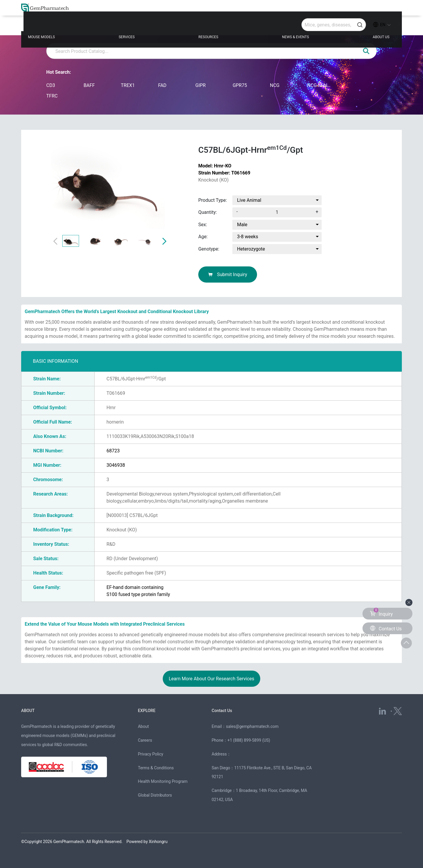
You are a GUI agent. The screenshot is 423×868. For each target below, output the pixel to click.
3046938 (116, 465)
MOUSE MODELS (66, 27)
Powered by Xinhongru (147, 842)
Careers (145, 740)
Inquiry (381, 612)
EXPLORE (149, 710)
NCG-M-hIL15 (320, 85)
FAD (162, 85)
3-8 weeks (248, 237)
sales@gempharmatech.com (252, 726)
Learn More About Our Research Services (211, 679)
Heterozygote (251, 249)
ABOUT (30, 710)
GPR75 (240, 85)
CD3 (51, 85)
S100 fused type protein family (138, 594)
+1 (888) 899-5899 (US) (249, 740)
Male (242, 225)
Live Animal (249, 200)
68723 (113, 451)
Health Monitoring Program (163, 781)
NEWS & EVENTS (289, 27)
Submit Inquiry (228, 274)
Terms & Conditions (156, 768)
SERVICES (141, 27)
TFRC (52, 96)
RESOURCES (211, 27)
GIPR (200, 85)
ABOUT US (364, 27)
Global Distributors (155, 795)
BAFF (89, 85)
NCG (275, 85)
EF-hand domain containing (135, 587)
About (143, 726)
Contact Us (225, 710)
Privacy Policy (150, 754)
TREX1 (128, 85)
